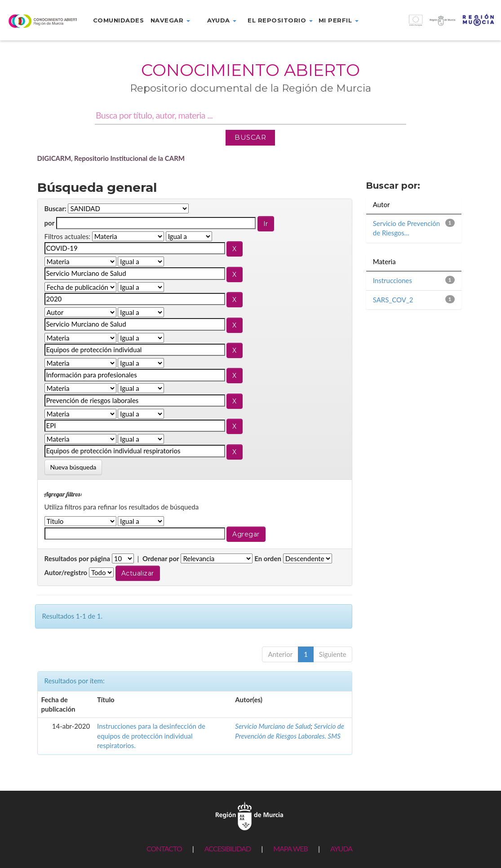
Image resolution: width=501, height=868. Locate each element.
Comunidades (119, 20)
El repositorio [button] (280, 20)
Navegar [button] (170, 20)
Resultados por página (78, 558)
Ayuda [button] (222, 20)
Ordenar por (161, 558)
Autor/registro (66, 572)
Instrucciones (392, 280)
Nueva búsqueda (73, 467)
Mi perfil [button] (339, 20)
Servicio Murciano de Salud (273, 726)
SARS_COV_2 (393, 300)
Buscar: (55, 208)
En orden (268, 558)
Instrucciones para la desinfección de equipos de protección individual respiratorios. (151, 736)
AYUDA (341, 848)
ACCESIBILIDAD (228, 848)
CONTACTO (164, 848)
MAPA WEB (290, 848)
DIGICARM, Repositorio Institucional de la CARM (111, 158)
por (50, 223)
